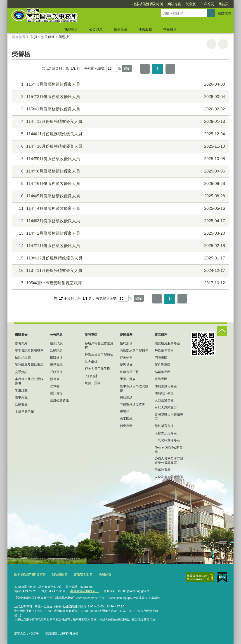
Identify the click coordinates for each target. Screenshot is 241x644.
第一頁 (145, 69)
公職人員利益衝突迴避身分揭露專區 (169, 460)
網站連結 (126, 397)
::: (6, 2)
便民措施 (126, 365)
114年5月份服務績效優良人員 (120, 196)
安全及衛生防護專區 (169, 477)
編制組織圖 (23, 358)
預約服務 (126, 343)
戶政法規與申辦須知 (99, 355)
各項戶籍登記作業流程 (99, 345)
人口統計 (91, 376)
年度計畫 (21, 390)
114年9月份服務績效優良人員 (120, 159)
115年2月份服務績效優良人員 (120, 97)
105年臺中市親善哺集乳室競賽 (120, 283)
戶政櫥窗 (126, 358)
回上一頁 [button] (223, 44)
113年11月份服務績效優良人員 (120, 271)
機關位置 (100, 575)
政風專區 (161, 379)
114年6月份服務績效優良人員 (120, 184)
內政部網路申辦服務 (134, 350)
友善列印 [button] (211, 44)
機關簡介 (71, 29)
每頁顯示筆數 (95, 69)
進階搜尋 (224, 13)
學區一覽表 (128, 379)
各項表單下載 (129, 372)
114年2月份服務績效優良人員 (120, 233)
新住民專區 (163, 365)
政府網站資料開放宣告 (29, 575)
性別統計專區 (164, 393)
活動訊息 (56, 350)
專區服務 (170, 29)
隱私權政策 (57, 575)
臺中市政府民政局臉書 (134, 388)
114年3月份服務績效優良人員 (120, 221)
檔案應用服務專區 (167, 343)
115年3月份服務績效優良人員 (120, 84)
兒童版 (191, 4)
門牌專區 (161, 358)
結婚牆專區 (163, 372)
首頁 (34, 37)
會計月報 (56, 393)
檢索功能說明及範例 (148, 4)
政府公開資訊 (59, 400)
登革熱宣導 (163, 470)
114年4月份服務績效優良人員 (120, 209)
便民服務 (145, 29)
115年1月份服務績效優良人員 (120, 109)
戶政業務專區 (164, 350)
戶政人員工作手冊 (97, 369)
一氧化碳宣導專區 (167, 440)
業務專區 (120, 29)
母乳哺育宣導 (164, 426)
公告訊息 (96, 29)
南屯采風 (21, 397)
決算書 (55, 386)
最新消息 (56, 343)
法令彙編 (91, 362)
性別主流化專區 (166, 386)
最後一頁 (170, 69)
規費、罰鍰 (93, 383)
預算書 (55, 379)
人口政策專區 (164, 400)
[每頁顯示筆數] (112, 68)
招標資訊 (56, 365)
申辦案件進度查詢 (132, 404)
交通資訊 (21, 372)
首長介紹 (21, 343)
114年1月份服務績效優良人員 (120, 246)
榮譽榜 (64, 37)
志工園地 (126, 419)
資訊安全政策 (79, 575)
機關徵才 (56, 358)
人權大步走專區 (166, 433)
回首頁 (223, 4)
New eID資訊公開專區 (169, 449)
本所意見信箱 (24, 412)
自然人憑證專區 (166, 408)
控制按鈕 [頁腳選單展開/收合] (222, 331)
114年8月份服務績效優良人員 (120, 171)
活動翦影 (21, 404)
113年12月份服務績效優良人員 (120, 258)
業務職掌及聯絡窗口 (29, 365)
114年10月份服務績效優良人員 (120, 146)
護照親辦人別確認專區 (169, 417)
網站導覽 (174, 4)
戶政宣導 (56, 372)
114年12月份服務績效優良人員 (120, 122)
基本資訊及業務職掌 (29, 350)
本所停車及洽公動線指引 (29, 381)
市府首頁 (207, 4)
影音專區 (126, 426)
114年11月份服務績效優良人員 (120, 134)
